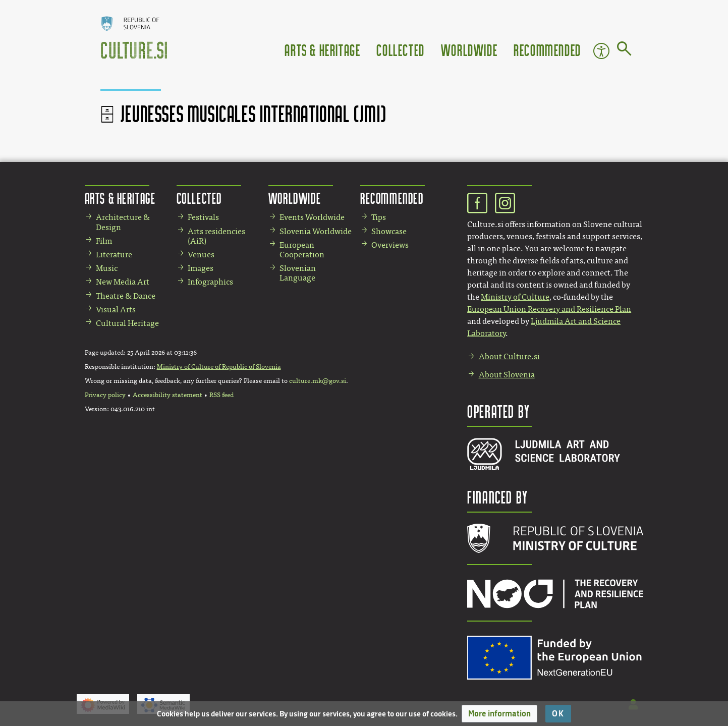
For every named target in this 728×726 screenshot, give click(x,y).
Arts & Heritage (322, 50)
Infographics (210, 282)
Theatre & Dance (126, 296)
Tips (379, 217)
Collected (400, 50)
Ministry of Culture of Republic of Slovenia (219, 367)
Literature (114, 255)
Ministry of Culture (515, 297)
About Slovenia (507, 375)
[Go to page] (624, 50)
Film (104, 241)
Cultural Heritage (127, 323)
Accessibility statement (167, 395)
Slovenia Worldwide (316, 231)
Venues (201, 255)
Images (201, 268)
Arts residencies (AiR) (216, 236)
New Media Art (123, 282)
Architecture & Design (123, 222)
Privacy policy (105, 395)
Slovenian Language (298, 273)
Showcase (389, 231)
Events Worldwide (312, 217)
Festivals (203, 217)
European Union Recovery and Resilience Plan (549, 309)
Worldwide (469, 50)
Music (107, 268)
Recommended (547, 50)
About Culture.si (509, 356)
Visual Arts (116, 310)
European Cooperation (302, 250)
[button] (499, 714)
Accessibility (601, 51)
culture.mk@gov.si (318, 381)
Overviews (390, 245)
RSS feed (221, 395)
